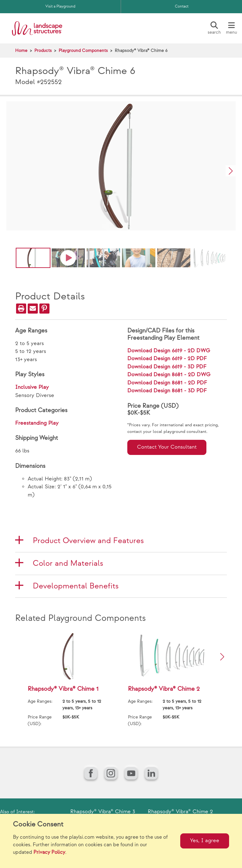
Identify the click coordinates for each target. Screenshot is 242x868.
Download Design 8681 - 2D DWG (169, 375)
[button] (231, 171)
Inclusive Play (32, 387)
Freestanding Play (37, 423)
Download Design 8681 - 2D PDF (167, 383)
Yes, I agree (205, 841)
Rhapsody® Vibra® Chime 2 (180, 812)
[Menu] (231, 28)
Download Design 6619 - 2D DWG (169, 351)
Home (21, 51)
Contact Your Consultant (167, 447)
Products (43, 51)
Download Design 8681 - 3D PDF (167, 391)
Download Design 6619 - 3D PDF (167, 367)
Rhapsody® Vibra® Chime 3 (103, 812)
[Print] (21, 309)
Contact (182, 6)
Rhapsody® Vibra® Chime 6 (141, 51)
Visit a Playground (60, 6)
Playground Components (83, 51)
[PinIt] (44, 309)
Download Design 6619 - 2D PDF (167, 359)
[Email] (33, 309)
